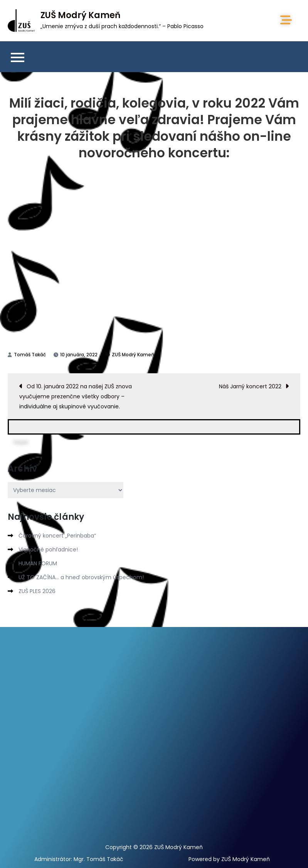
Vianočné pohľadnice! (48, 549)
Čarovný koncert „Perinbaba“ (57, 536)
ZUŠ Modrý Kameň (81, 15)
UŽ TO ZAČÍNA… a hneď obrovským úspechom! (81, 577)
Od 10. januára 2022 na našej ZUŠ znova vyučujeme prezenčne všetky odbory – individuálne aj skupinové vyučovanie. (76, 396)
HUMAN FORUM (38, 563)
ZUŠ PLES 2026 (37, 591)
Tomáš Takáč (30, 355)
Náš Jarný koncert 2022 (250, 386)
